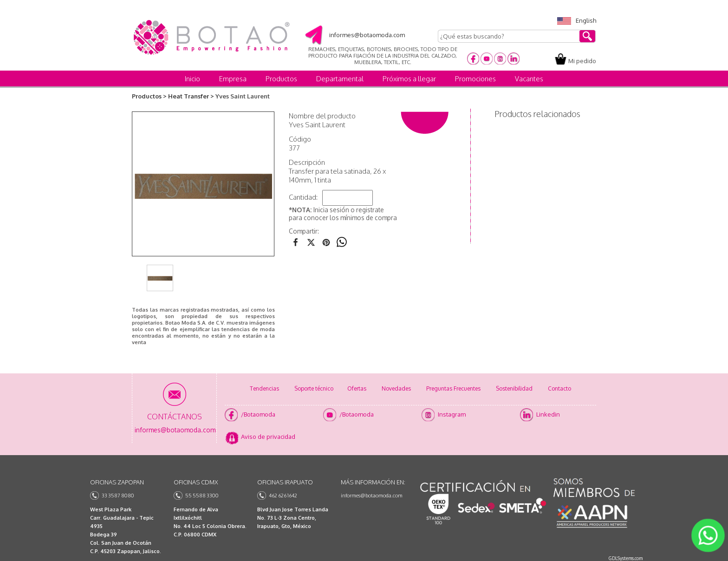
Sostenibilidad (514, 388)
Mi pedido (582, 61)
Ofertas (357, 388)
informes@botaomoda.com (372, 496)
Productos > (149, 96)
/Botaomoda (258, 414)
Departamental (340, 79)
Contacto (559, 388)
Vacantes (529, 79)
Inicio (192, 79)
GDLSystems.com (626, 558)
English (577, 20)
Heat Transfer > (191, 96)
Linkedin (548, 414)
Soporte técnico (314, 388)
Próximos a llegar (409, 79)
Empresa (233, 79)
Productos (281, 79)
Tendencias (264, 388)
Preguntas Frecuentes (453, 388)
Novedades (396, 388)
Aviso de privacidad (268, 437)
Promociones (475, 79)
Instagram (452, 414)
